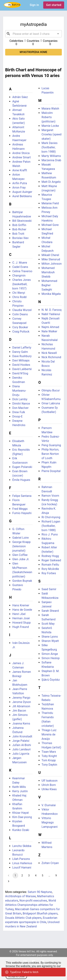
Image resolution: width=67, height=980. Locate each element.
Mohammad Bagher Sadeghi (49, 285)
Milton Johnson (52, 264)
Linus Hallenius (22, 863)
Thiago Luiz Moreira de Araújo (49, 734)
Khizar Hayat (21, 813)
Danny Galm (20, 352)
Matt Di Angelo (51, 182)
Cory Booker (20, 327)
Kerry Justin (20, 791)
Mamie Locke (50, 126)
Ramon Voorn (50, 496)
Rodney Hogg (50, 556)
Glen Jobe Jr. (21, 559)
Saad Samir (49, 589)
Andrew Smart (22, 157)
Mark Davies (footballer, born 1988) (50, 147)
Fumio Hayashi (22, 513)
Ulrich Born (49, 785)
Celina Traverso (22, 271)
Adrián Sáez (20, 97)
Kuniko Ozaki (21, 830)
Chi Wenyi (19, 293)
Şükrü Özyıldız (51, 680)
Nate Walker (49, 331)
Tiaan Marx (49, 752)
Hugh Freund (21, 627)
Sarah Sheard (50, 611)
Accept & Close (16, 976)
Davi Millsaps (21, 360)
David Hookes (21, 365)
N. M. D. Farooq (52, 310)
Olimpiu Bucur (51, 390)
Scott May (48, 624)
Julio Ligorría (21, 754)
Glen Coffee (20, 555)
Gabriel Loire (21, 538)
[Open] (58, 34)
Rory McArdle (50, 569)
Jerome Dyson (22, 702)
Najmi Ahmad (50, 327)
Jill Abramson (21, 706)
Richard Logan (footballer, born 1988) (51, 526)
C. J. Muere (20, 263)
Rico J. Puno (50, 534)
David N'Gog (20, 373)
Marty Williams (51, 156)
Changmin (19, 276)
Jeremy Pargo (21, 698)
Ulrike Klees (49, 789)
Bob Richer (19, 229)
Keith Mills (19, 787)
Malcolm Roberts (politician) (49, 117)
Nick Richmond (51, 357)
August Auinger (22, 192)
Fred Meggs (20, 509)
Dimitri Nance (21, 404)
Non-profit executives (33, 901)
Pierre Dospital (51, 471)
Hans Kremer (21, 605)
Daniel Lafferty (22, 348)
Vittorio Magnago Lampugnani (50, 822)
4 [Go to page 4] (36, 876)
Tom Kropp (49, 760)
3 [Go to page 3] (29, 876)
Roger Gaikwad (51, 560)
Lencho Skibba (22, 846)
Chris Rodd (19, 297)
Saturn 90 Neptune (40, 892)
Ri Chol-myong (51, 517)
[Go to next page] (9, 881)
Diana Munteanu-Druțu (19, 391)
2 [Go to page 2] (22, 876)
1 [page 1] (15, 876)
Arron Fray (19, 188)
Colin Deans (20, 314)
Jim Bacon (19, 711)
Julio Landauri (22, 749)
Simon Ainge (50, 654)
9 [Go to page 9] (56, 876)
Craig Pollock (21, 332)
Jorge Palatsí (21, 741)
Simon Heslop (51, 658)
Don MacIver (20, 408)
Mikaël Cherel (50, 255)
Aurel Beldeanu (22, 196)
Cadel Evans (20, 267)
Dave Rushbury (22, 356)
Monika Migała (51, 294)
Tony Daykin (49, 765)
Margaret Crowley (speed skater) (52, 134)
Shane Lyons (50, 637)
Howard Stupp (22, 623)
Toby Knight (49, 756)
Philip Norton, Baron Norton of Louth (50, 454)
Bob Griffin (19, 225)
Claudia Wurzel (22, 310)
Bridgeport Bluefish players (40, 913)
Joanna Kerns (21, 724)
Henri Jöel (19, 614)
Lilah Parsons (21, 859)
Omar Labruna (51, 403)
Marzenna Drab (51, 160)
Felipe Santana (22, 496)
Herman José (21, 618)
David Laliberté (22, 369)
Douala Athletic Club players (23, 918)
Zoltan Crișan (50, 863)
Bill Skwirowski (22, 221)
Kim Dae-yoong (22, 817)
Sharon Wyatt (50, 641)
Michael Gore (50, 225)
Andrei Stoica (21, 153)
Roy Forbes (49, 573)
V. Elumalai (49, 805)
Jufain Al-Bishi (22, 745)
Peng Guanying (51, 445)
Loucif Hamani (22, 868)
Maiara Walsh (50, 109)
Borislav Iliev (20, 238)
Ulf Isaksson (50, 781)
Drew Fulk (19, 412)
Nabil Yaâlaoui (51, 314)
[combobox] (33, 34)
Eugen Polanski (22, 467)
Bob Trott (18, 234)
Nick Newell (49, 353)
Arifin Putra (20, 183)
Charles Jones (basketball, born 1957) (22, 284)
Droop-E (18, 416)
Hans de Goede (22, 610)
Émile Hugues (21, 480)
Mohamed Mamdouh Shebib (48, 272)
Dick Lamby (20, 399)
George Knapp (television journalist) (21, 546)
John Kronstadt (22, 736)
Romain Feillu (50, 565)
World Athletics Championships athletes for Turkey (31, 905)
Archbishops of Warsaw (20, 896)
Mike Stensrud (51, 259)
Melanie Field (50, 203)
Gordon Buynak (22, 581)
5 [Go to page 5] (43, 876)
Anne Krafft (20, 170)
